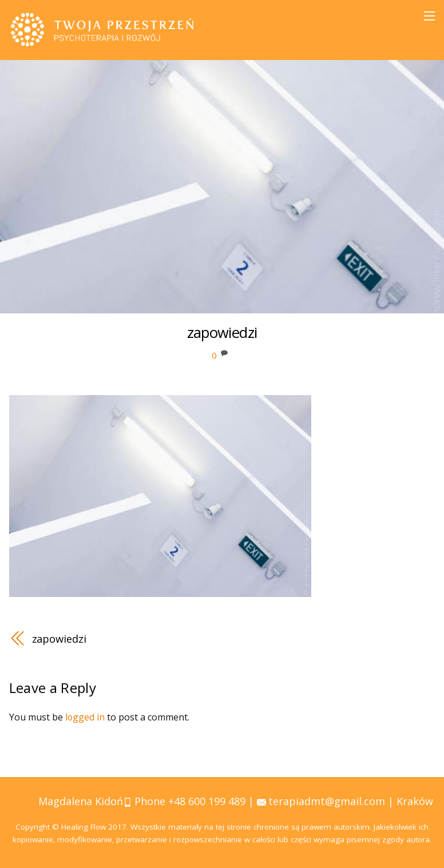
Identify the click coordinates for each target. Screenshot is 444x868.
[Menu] (429, 16)
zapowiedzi (60, 638)
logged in (85, 717)
